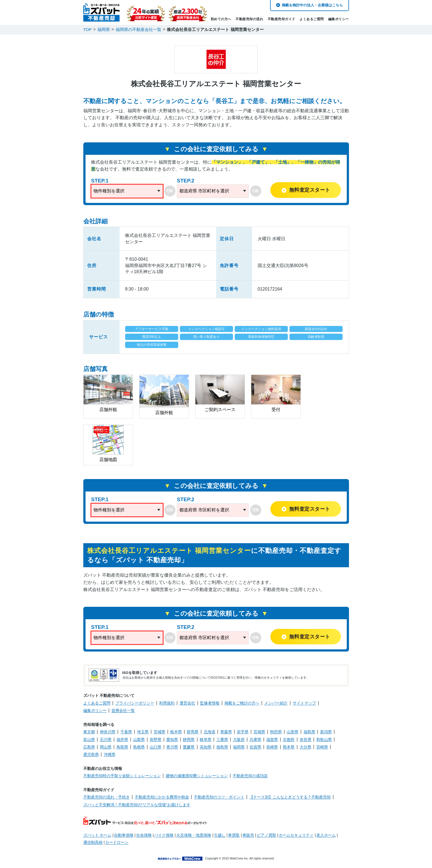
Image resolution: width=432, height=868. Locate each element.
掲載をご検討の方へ (242, 703)
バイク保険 (164, 835)
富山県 (89, 739)
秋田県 (276, 732)
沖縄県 (110, 754)
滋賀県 (272, 739)
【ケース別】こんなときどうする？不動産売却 (290, 797)
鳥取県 (122, 747)
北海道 (209, 732)
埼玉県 (143, 732)
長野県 (156, 739)
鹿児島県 (91, 754)
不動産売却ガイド (281, 19)
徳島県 (222, 747)
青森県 (226, 732)
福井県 (122, 739)
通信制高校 (93, 842)
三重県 (222, 739)
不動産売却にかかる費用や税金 (162, 797)
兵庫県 (255, 739)
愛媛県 (189, 747)
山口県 (156, 747)
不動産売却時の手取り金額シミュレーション (122, 776)
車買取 (234, 835)
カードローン (117, 842)
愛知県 (172, 739)
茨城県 (159, 732)
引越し (220, 835)
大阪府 (239, 739)
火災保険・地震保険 (194, 835)
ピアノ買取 (267, 835)
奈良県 (306, 739)
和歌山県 (324, 739)
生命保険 (144, 835)
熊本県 (289, 747)
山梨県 (139, 739)
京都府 (289, 739)
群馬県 (193, 732)
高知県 (206, 747)
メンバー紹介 (276, 703)
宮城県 (259, 732)
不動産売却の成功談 (250, 776)
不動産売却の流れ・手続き (107, 797)
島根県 (139, 747)
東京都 (89, 732)
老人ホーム (326, 835)
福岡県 (239, 747)
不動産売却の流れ (249, 19)
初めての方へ (221, 19)
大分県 (306, 747)
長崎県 (272, 747)
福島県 (309, 732)
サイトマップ (304, 703)
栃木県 (176, 732)
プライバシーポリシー (135, 703)
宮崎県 (322, 747)
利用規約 (167, 703)
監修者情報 (210, 703)
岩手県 (243, 732)
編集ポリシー (339, 19)
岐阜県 (206, 739)
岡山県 (106, 747)
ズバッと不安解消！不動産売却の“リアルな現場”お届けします (137, 805)
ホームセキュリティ (296, 835)
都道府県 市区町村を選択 (204, 191)
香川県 (172, 747)
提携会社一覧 (123, 710)
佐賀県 (255, 747)
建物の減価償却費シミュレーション (197, 776)
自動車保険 (124, 835)
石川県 (106, 739)
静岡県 (189, 739)
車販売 (248, 835)
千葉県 (126, 732)
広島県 (89, 747)
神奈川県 (108, 732)
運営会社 (187, 703)
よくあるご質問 (312, 19)
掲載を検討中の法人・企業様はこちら (312, 5)
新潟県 (326, 732)
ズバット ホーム (97, 835)
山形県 (293, 732)
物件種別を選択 (109, 191)
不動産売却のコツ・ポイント (219, 797)
